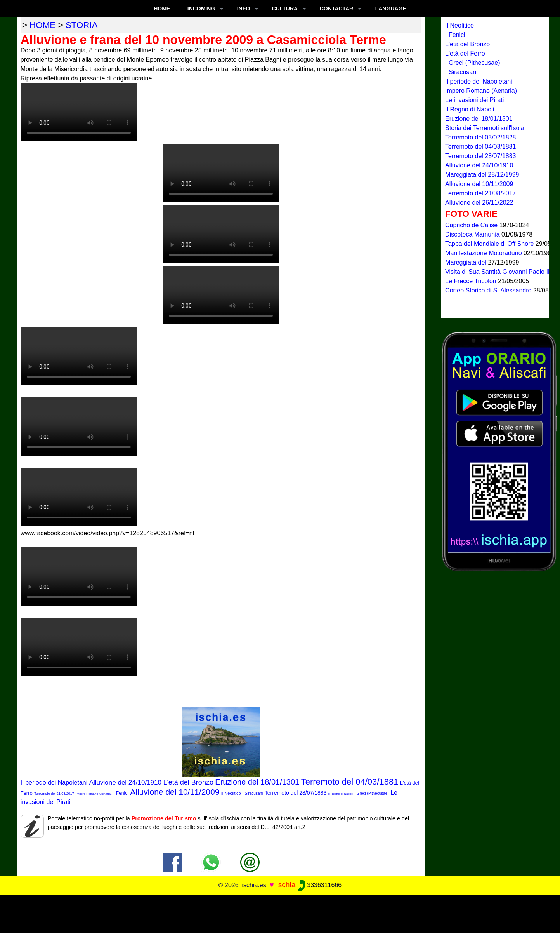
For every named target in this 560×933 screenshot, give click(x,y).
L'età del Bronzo (188, 782)
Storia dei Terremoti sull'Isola (485, 128)
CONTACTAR (337, 9)
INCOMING (201, 9)
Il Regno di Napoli (341, 794)
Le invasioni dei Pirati (474, 100)
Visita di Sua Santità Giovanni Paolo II (498, 272)
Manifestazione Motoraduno (484, 253)
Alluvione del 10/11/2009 (175, 792)
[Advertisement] (280, 913)
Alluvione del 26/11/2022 (479, 203)
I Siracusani (253, 793)
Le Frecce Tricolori (472, 281)
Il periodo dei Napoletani (54, 782)
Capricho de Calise (472, 225)
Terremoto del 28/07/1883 (296, 793)
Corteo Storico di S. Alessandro (489, 290)
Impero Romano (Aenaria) (94, 794)
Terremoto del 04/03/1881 (350, 782)
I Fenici (121, 793)
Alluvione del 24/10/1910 (125, 782)
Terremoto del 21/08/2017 (54, 794)
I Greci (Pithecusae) (371, 793)
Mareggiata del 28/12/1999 (482, 175)
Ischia (286, 885)
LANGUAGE (391, 9)
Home (162, 9)
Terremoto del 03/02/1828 (480, 137)
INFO (244, 9)
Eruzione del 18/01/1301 (257, 782)
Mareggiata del (466, 262)
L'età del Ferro (465, 53)
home (42, 25)
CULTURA (285, 9)
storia (82, 25)
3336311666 (320, 885)
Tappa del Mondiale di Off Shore (490, 244)
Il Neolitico (231, 793)
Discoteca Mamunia (473, 234)
